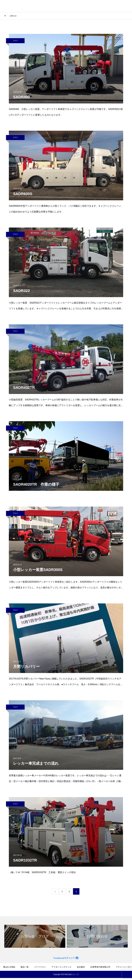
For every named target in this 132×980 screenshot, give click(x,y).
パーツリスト (40, 967)
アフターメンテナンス (61, 967)
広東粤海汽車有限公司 (100, 967)
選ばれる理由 (9, 967)
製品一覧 (25, 967)
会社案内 (81, 967)
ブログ (15, 41)
